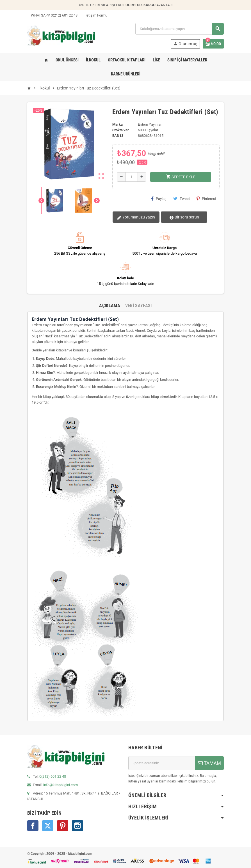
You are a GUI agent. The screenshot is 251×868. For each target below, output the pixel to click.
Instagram (77, 826)
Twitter (48, 826)
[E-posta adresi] (162, 763)
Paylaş (159, 199)
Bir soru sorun (182, 217)
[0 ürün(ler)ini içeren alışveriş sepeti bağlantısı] (213, 44)
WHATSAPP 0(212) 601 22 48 (52, 15)
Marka (117, 124)
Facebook (33, 826)
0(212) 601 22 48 (53, 776)
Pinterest (206, 199)
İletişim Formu (94, 15)
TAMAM (209, 763)
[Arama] (179, 29)
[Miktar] (132, 177)
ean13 (118, 136)
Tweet (182, 199)
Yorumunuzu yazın (136, 217)
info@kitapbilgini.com (61, 785)
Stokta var (121, 130)
